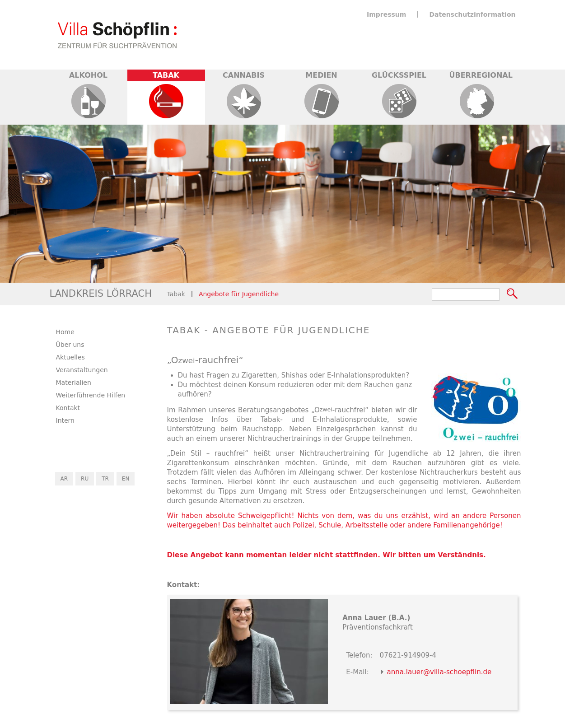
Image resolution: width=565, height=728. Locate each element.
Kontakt (68, 408)
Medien (321, 75)
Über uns (70, 345)
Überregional (481, 75)
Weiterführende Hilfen (91, 395)
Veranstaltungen (82, 370)
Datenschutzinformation (472, 14)
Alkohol (88, 75)
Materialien (74, 383)
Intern (65, 420)
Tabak (166, 75)
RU (85, 479)
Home (65, 332)
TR (105, 479)
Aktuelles (70, 357)
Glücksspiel (399, 75)
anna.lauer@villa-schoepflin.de (439, 672)
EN (126, 479)
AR (64, 479)
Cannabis (244, 75)
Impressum (386, 14)
